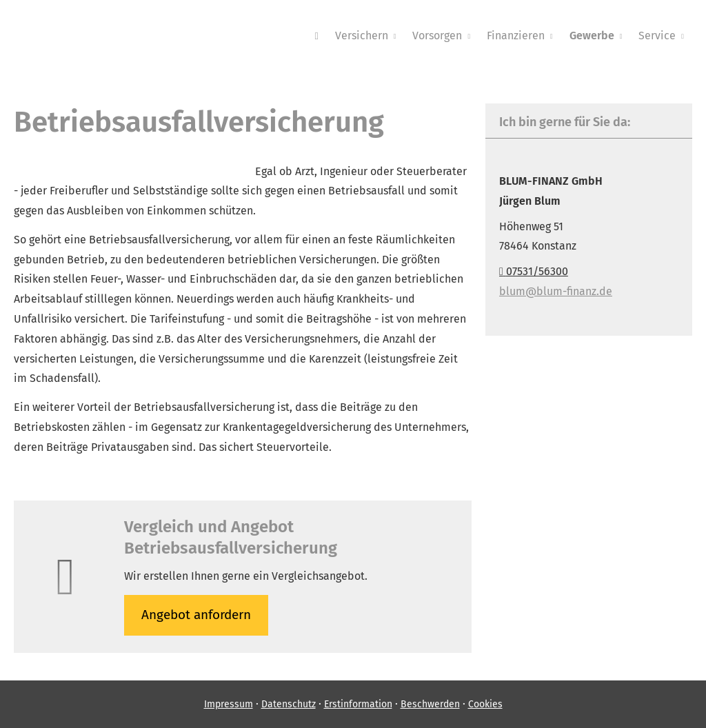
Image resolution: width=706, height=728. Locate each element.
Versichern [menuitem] (362, 36)
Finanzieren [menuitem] (516, 36)
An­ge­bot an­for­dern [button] (196, 615)
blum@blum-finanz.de (556, 291)
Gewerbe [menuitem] (592, 36)
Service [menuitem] (657, 36)
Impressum (229, 704)
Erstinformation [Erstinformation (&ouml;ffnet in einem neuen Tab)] (358, 704)
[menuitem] (316, 35)
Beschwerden (430, 704)
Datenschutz (289, 704)
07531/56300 (534, 271)
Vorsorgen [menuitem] (437, 36)
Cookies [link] (485, 704)
